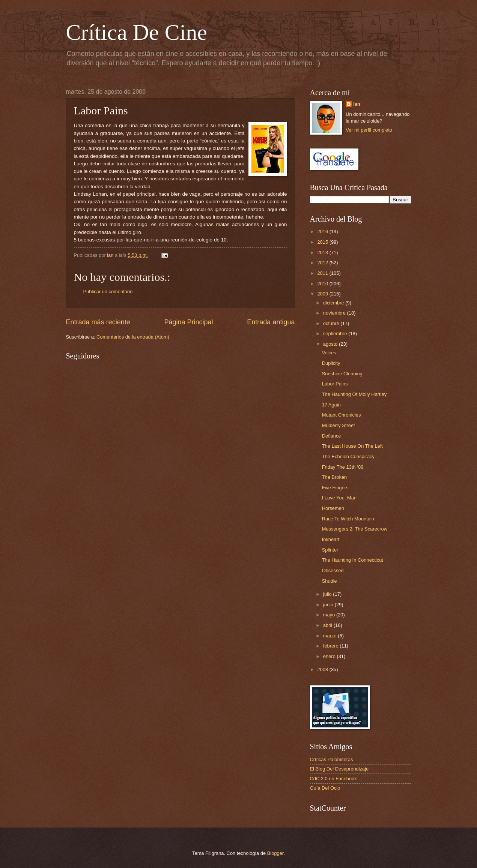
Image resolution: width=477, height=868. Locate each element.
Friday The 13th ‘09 (343, 467)
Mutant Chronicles (342, 415)
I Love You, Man (339, 498)
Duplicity (331, 363)
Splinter (330, 550)
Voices (329, 353)
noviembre (335, 313)
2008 (323, 669)
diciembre (334, 303)
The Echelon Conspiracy (348, 456)
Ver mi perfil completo (369, 130)
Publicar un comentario (108, 292)
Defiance (332, 436)
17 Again (331, 405)
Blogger (275, 853)
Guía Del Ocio (325, 788)
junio (329, 605)
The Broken (335, 477)
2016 (323, 232)
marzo (330, 636)
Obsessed (333, 570)
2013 (323, 253)
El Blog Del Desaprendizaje (339, 769)
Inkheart (331, 539)
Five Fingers (335, 488)
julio (328, 594)
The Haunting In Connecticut (353, 560)
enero (330, 656)
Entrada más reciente (98, 322)
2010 (323, 284)
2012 (323, 263)
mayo (330, 615)
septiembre (336, 334)
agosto (331, 344)
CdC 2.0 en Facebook (333, 779)
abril (328, 625)
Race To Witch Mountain (348, 519)
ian (357, 104)
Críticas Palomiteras (332, 759)
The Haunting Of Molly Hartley (354, 394)
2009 (323, 294)
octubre (332, 323)
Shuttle (330, 581)
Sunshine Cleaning (342, 374)
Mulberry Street (339, 425)
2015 (323, 242)
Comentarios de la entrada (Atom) (133, 337)
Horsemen (333, 508)
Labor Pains (335, 384)
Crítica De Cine (137, 32)
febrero (331, 646)
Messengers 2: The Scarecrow (355, 529)
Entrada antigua (271, 322)
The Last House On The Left (352, 446)
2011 (323, 273)
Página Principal (188, 322)
